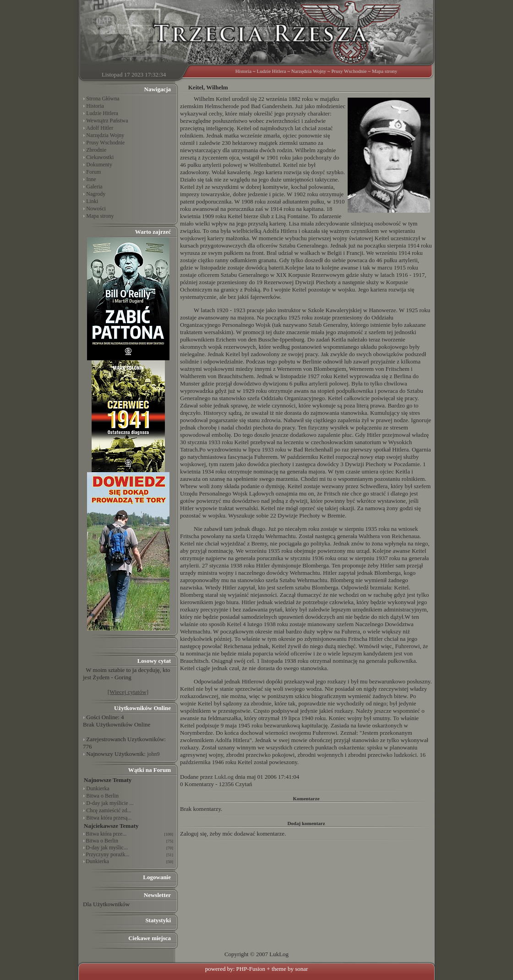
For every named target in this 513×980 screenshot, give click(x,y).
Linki (92, 201)
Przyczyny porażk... (107, 854)
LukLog (224, 777)
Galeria (94, 187)
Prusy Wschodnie (349, 71)
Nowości (96, 209)
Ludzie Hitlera (272, 71)
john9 (153, 754)
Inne (91, 179)
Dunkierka (98, 788)
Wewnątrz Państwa (107, 121)
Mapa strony (385, 71)
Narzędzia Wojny (309, 71)
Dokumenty (99, 165)
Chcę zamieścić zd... (109, 810)
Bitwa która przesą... (109, 818)
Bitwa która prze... (106, 834)
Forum (93, 172)
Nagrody (96, 194)
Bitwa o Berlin (102, 796)
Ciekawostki (100, 157)
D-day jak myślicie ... (110, 803)
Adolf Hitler (100, 128)
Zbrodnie (96, 150)
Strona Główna (103, 99)
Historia (243, 71)
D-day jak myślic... (107, 848)
